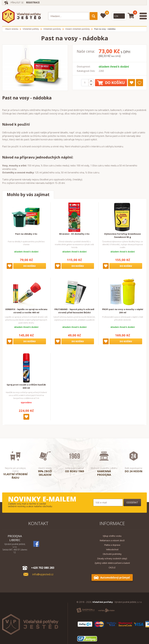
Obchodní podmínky (112, 554)
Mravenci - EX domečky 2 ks (74, 234)
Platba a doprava (112, 545)
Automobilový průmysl (115, 577)
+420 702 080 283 (43, 568)
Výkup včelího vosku (112, 536)
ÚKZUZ (112, 568)
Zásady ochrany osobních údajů (112, 558)
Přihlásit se (18, 2)
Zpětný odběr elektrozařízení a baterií (112, 563)
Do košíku (111, 83)
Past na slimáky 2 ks (26, 234)
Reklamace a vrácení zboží (112, 540)
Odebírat (132, 503)
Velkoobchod (112, 549)
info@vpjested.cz (43, 574)
